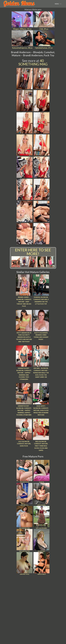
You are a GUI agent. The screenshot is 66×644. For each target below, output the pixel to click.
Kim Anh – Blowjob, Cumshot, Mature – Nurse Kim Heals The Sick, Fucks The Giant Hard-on (41, 373)
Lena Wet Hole (25, 563)
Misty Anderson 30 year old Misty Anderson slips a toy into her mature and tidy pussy (24, 337)
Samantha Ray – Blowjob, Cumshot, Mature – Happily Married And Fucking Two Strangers (24, 374)
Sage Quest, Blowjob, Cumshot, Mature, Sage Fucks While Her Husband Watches (41, 410)
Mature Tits (25, 494)
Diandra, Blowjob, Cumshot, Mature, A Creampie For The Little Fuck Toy (41, 300)
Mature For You (25, 540)
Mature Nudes (25, 471)
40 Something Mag (33, 62)
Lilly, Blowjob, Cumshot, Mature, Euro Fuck (24, 444)
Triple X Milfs (41, 563)
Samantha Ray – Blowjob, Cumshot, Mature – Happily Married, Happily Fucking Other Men (24, 410)
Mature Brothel (25, 517)
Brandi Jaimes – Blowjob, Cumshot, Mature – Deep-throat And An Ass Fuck (24, 302)
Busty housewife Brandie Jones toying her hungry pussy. (41, 336)
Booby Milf (41, 540)
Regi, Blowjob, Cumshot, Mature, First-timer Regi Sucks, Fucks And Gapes (41, 446)
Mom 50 (41, 471)
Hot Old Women (41, 517)
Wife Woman (41, 494)
